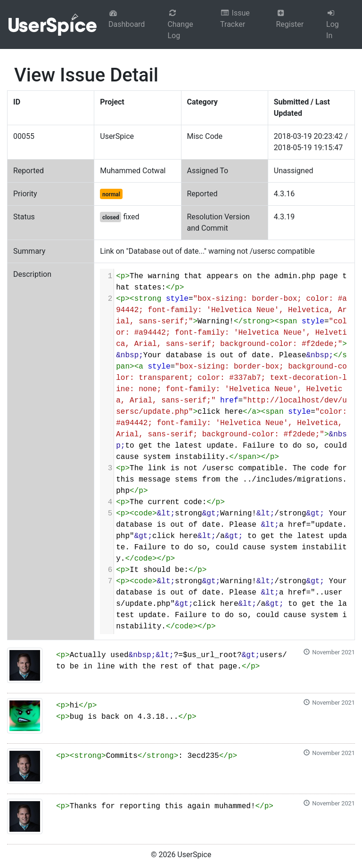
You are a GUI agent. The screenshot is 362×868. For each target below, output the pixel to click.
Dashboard (127, 19)
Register (290, 19)
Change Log (180, 24)
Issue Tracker (235, 19)
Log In (333, 24)
